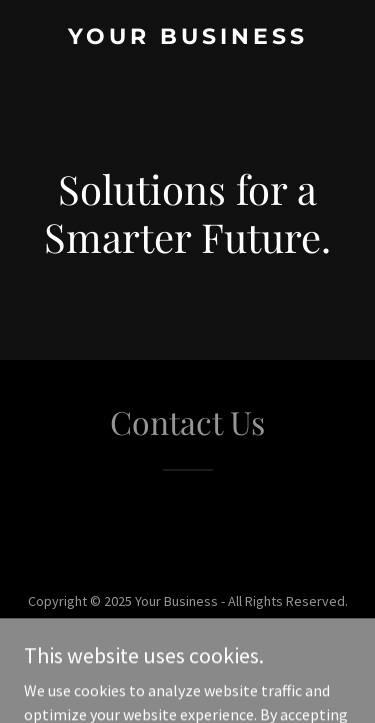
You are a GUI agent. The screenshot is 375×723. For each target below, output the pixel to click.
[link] (187, 38)
